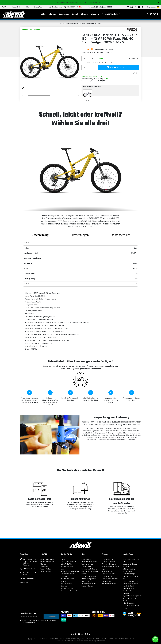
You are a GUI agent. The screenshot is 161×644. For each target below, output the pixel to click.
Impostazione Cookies (109, 584)
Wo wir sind (44, 567)
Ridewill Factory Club (47, 562)
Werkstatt (95, 14)
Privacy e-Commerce (109, 564)
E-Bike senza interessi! (130, 581)
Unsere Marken (46, 569)
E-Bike (68, 23)
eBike (43, 14)
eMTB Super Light (84, 23)
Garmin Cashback (128, 586)
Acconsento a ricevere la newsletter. (39, 621)
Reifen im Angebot (129, 603)
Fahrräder (52, 14)
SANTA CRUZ (96, 23)
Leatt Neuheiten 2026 (130, 598)
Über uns (43, 564)
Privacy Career (107, 576)
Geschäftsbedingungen (89, 576)
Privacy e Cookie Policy (110, 562)
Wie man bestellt (87, 564)
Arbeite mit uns (46, 571)
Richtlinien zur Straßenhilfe (70, 571)
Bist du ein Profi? (67, 584)
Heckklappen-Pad (128, 588)
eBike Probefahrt (67, 564)
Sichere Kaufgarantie (89, 579)
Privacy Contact (107, 571)
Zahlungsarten (87, 567)
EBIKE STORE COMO (47, 559)
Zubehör (75, 14)
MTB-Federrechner (67, 588)
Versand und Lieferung (89, 569)
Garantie (64, 586)
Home (62, 23)
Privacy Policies (107, 559)
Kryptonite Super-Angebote (132, 596)
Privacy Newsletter (109, 574)
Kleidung (85, 14)
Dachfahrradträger (129, 574)
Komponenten (64, 14)
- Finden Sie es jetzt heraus (94, 3)
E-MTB (74, 23)
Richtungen (27, 565)
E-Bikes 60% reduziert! (111, 14)
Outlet (125, 601)
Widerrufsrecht (87, 581)
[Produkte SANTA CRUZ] (132, 29)
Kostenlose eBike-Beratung (70, 591)
